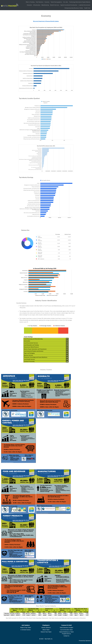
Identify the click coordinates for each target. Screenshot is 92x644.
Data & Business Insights (66, 628)
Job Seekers (26, 625)
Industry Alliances (46, 628)
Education (29, 5)
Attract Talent (46, 630)
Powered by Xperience (85, 641)
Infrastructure (37, 5)
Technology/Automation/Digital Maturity (80, 2)
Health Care (87, 8)
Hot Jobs (66, 2)
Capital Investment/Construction (69, 5)
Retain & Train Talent (26, 628)
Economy (47, 2)
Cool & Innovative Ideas (66, 630)
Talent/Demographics (56, 2)
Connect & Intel (66, 625)
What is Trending (30, 2)
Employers (46, 625)
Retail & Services (55, 5)
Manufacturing (45, 5)
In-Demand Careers (26, 630)
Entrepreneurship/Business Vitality (74, 8)
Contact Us (66, 636)
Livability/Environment (84, 5)
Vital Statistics (40, 2)
